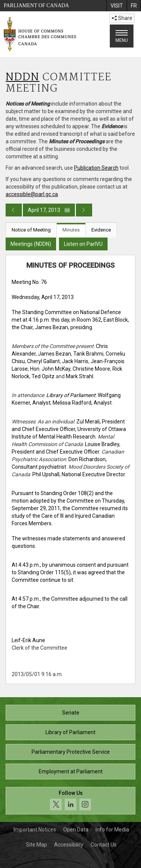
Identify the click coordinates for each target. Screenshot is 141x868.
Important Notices (35, 830)
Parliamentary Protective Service (71, 752)
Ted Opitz (43, 376)
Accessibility (69, 845)
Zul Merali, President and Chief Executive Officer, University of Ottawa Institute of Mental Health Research (69, 429)
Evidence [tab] (101, 230)
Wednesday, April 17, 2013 (43, 297)
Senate (71, 713)
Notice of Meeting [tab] (31, 230)
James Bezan (55, 354)
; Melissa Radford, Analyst (81, 403)
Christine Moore (91, 369)
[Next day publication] (84, 210)
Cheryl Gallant (43, 361)
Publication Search (96, 168)
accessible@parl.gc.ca (32, 194)
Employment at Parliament (71, 771)
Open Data (76, 830)
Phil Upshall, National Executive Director (79, 474)
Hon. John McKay (50, 369)
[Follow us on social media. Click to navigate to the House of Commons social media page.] (70, 801)
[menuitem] (117, 6)
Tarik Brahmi (88, 354)
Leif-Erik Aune (28, 640)
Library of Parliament (70, 732)
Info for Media (112, 830)
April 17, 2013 (49, 210)
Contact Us (104, 845)
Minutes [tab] (71, 230)
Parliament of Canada (36, 5)
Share (122, 18)
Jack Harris (75, 361)
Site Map (36, 845)
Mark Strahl (80, 376)
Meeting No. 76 (29, 282)
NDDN (23, 77)
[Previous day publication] (14, 210)
